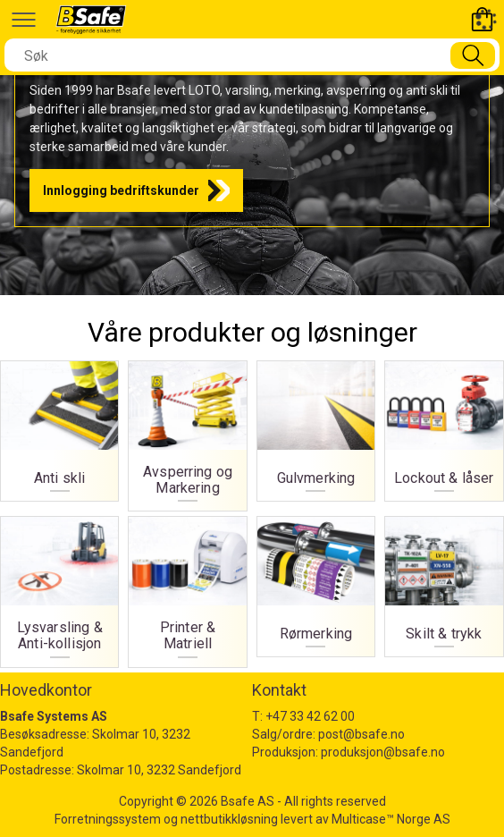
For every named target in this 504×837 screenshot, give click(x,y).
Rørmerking (316, 634)
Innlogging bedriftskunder (121, 190)
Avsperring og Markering (188, 480)
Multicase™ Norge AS (391, 819)
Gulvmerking (316, 478)
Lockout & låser (444, 478)
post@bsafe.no (361, 734)
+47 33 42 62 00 (310, 716)
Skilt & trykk (444, 634)
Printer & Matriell (188, 636)
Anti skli (59, 478)
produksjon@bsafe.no (383, 752)
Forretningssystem (108, 819)
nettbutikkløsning (229, 819)
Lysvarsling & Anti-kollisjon (60, 636)
